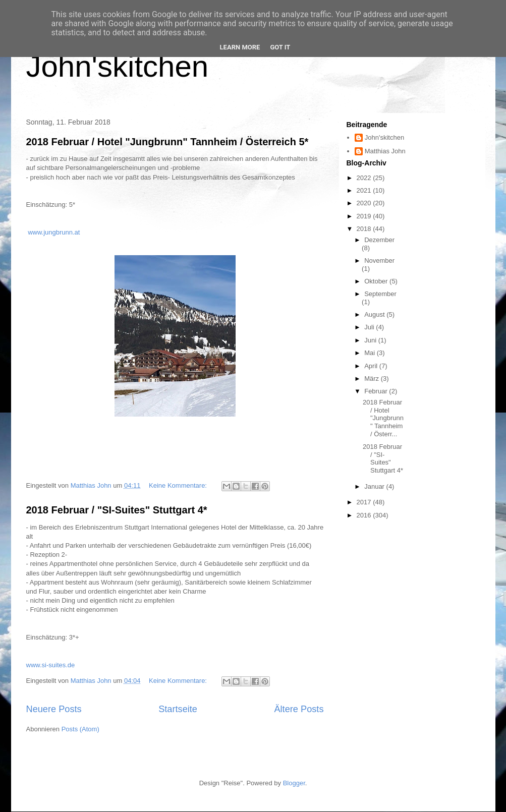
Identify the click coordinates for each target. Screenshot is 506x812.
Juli (370, 327)
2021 (365, 190)
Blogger (294, 783)
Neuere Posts (54, 709)
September (380, 294)
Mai (371, 353)
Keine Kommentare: (179, 485)
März (373, 379)
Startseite (178, 709)
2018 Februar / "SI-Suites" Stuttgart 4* (117, 510)
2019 (365, 216)
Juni (371, 340)
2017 (365, 502)
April (372, 366)
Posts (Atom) (80, 729)
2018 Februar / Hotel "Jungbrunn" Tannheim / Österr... (383, 418)
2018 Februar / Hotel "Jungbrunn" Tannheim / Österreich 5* (167, 142)
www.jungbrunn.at (54, 232)
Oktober (377, 281)
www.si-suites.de (51, 665)
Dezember (379, 240)
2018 (365, 229)
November (379, 260)
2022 (365, 178)
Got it (280, 47)
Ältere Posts (299, 709)
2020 (365, 203)
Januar (375, 486)
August (375, 314)
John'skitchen (118, 66)
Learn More (240, 47)
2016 (365, 515)
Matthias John (385, 151)
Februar (377, 391)
